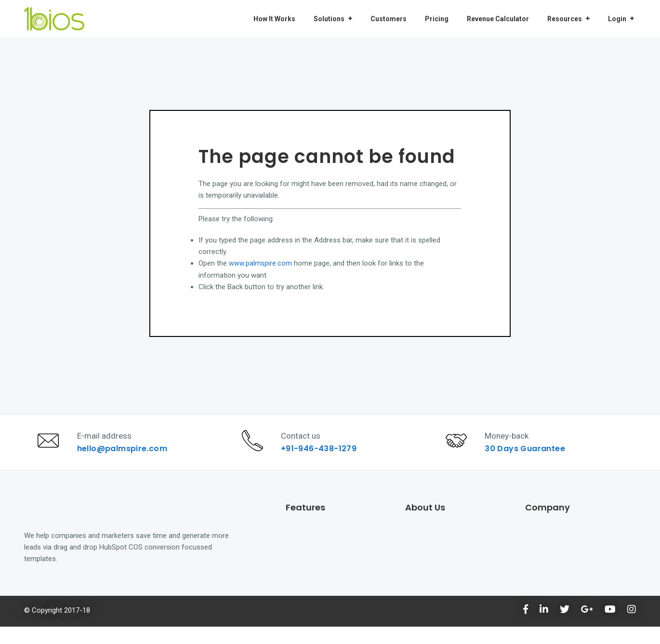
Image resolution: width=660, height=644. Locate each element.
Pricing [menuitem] (437, 19)
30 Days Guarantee (529, 457)
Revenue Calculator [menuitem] (498, 19)
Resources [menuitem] (565, 19)
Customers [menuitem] (389, 19)
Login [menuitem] (617, 19)
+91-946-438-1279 (323, 457)
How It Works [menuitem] (274, 19)
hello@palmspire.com (126, 457)
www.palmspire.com (261, 263)
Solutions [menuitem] (329, 19)
